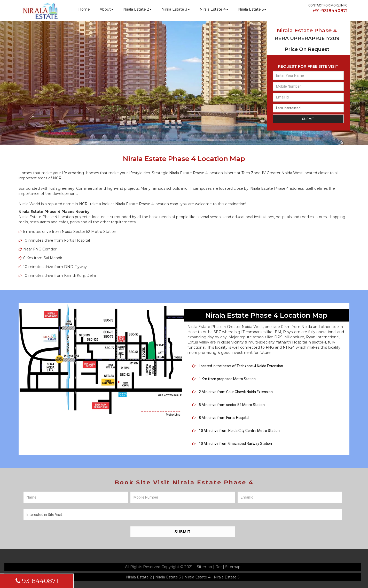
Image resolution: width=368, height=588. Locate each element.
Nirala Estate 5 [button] (252, 9)
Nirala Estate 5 (227, 577)
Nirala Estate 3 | (169, 577)
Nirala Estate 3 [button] (176, 9)
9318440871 (37, 581)
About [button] (107, 9)
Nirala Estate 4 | (199, 577)
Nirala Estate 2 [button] (137, 9)
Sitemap (204, 567)
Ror (219, 567)
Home (84, 9)
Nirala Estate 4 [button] (214, 9)
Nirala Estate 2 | (140, 577)
